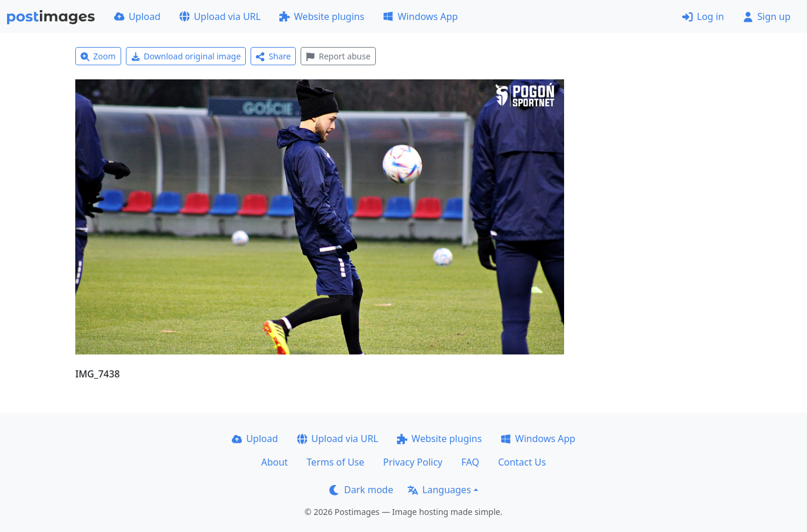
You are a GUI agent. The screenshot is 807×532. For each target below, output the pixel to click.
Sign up (767, 16)
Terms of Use (335, 462)
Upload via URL (220, 16)
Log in (703, 16)
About (274, 462)
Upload (137, 16)
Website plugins (322, 16)
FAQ (470, 462)
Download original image (186, 56)
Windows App (420, 16)
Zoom (98, 56)
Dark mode (361, 490)
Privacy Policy (413, 462)
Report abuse (338, 56)
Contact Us (522, 462)
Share (273, 56)
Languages (439, 490)
